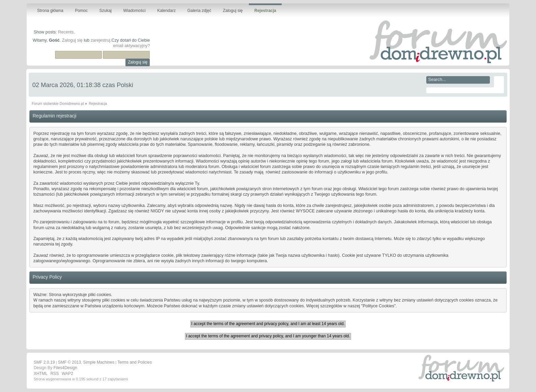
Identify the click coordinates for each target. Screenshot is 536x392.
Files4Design (65, 368)
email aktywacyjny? (131, 46)
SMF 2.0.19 (44, 362)
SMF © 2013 (69, 362)
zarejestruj (100, 40)
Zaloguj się (72, 40)
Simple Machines (99, 362)
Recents (66, 32)
